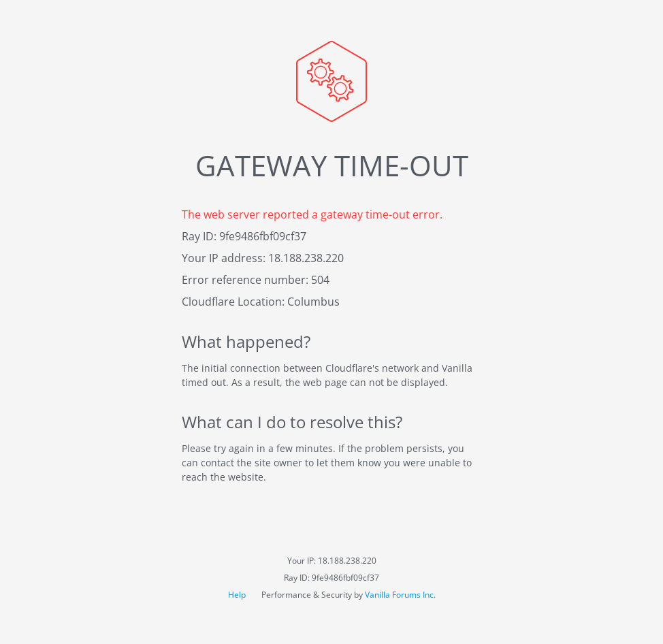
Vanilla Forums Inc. (400, 595)
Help (238, 595)
